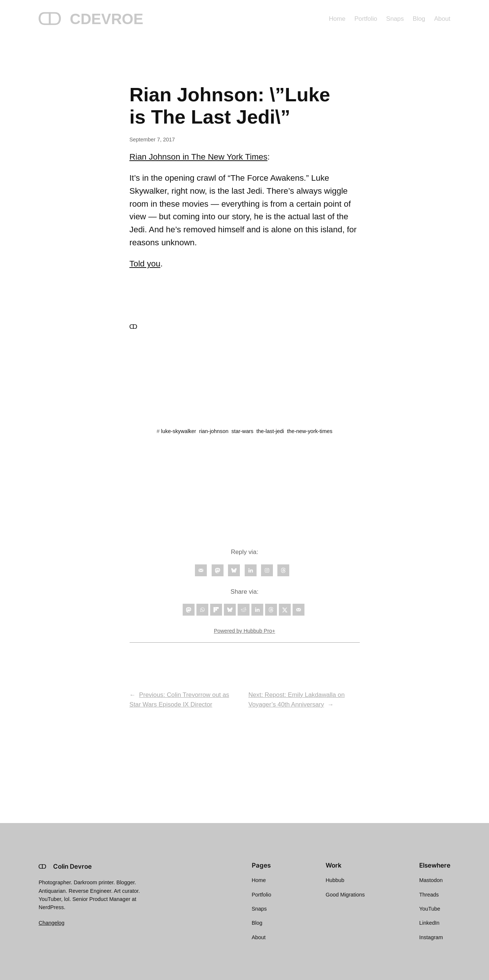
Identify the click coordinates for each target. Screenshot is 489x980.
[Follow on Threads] (283, 570)
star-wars (242, 431)
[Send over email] (299, 610)
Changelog (52, 923)
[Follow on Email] (201, 570)
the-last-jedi (270, 431)
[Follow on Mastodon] (218, 570)
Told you (145, 264)
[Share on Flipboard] (216, 610)
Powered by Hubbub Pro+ (244, 631)
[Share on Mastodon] (189, 610)
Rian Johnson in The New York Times (199, 157)
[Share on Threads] (271, 610)
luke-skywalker (179, 431)
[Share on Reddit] (244, 610)
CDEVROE (107, 19)
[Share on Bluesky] (230, 610)
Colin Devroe (72, 866)
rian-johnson (214, 431)
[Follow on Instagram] (267, 570)
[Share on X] (285, 610)
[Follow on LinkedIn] (251, 570)
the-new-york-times (310, 431)
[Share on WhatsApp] (202, 610)
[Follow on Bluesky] (234, 570)
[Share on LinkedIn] (257, 610)
